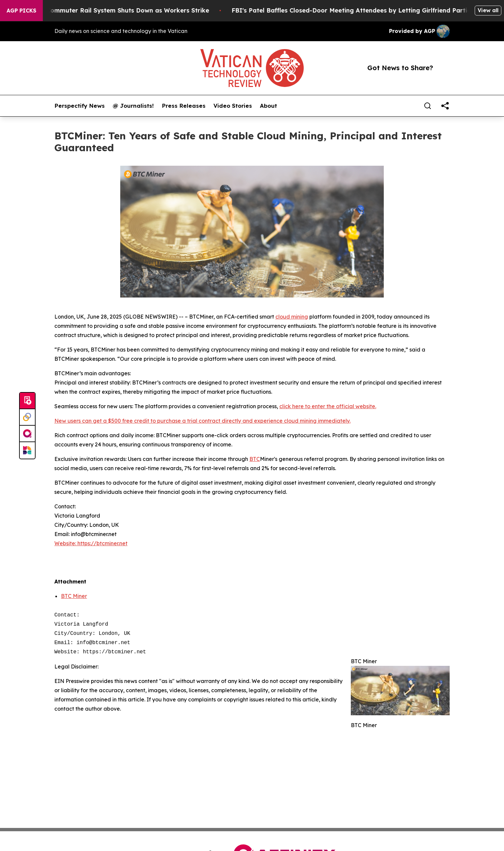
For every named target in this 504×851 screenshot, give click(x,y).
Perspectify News (80, 106)
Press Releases (184, 106)
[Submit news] (27, 401)
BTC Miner (74, 596)
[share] (445, 106)
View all (488, 10)
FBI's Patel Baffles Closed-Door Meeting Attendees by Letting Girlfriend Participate (365, 10)
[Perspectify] (27, 417)
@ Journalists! (133, 106)
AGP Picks (21, 11)
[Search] (428, 106)
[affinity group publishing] (27, 434)
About (268, 106)
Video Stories (233, 106)
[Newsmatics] (27, 450)
